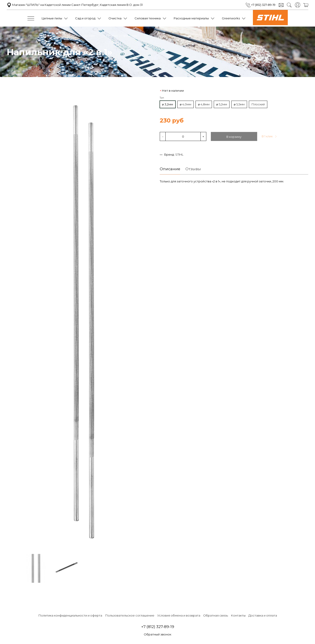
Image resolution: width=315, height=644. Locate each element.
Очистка (115, 18)
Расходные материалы (191, 18)
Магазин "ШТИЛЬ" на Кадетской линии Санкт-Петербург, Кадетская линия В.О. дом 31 (75, 5)
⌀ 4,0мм (186, 104)
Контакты (238, 615)
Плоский (258, 104)
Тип (162, 98)
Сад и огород (85, 18)
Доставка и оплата (263, 615)
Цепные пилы (52, 18)
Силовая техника (148, 18)
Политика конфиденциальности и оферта (70, 615)
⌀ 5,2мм (222, 104)
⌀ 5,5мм (239, 104)
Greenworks (231, 18)
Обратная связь (216, 615)
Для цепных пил (83, 36)
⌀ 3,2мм (168, 104)
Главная (13, 36)
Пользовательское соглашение (130, 615)
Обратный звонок (157, 634)
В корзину (234, 137)
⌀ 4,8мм (204, 104)
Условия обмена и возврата (179, 615)
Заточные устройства (120, 36)
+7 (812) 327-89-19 (261, 5)
